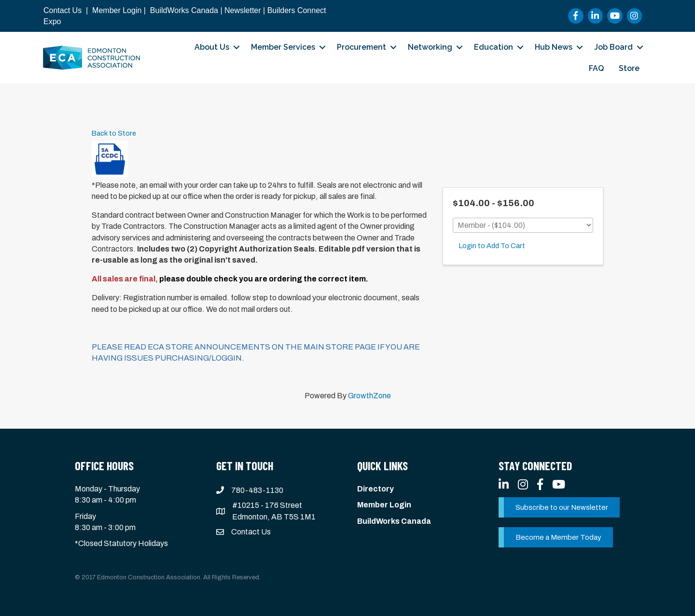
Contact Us (63, 10)
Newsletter (243, 10)
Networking (430, 47)
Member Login (117, 10)
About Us (212, 47)
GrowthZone (369, 396)
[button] (559, 507)
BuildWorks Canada (184, 10)
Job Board (613, 47)
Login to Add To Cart (492, 246)
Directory (375, 489)
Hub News (554, 47)
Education (493, 47)
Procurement (361, 47)
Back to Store (114, 133)
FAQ (596, 68)
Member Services (283, 47)
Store (629, 68)
